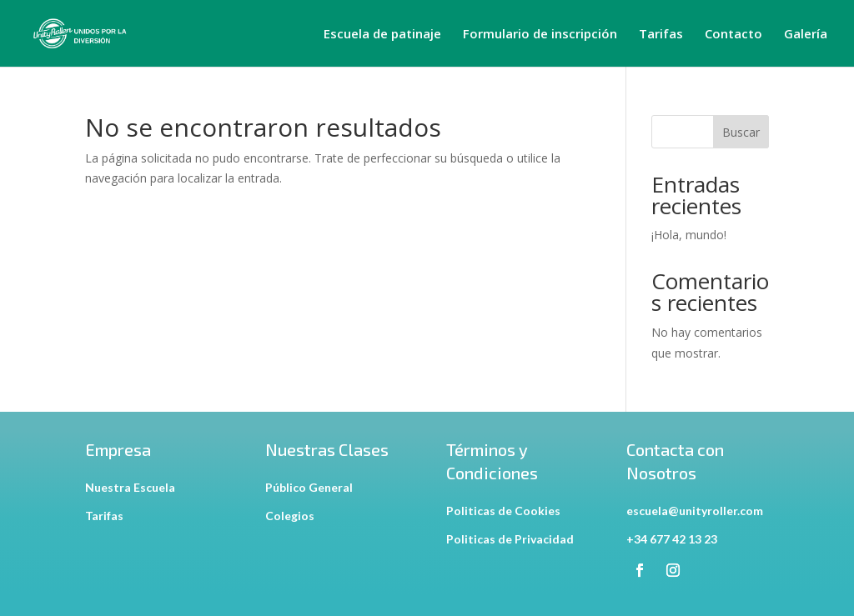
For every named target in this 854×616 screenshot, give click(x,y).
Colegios (290, 516)
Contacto (733, 35)
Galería (806, 35)
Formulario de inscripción (540, 35)
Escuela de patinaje (382, 35)
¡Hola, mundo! (689, 235)
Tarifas (661, 35)
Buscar (741, 132)
